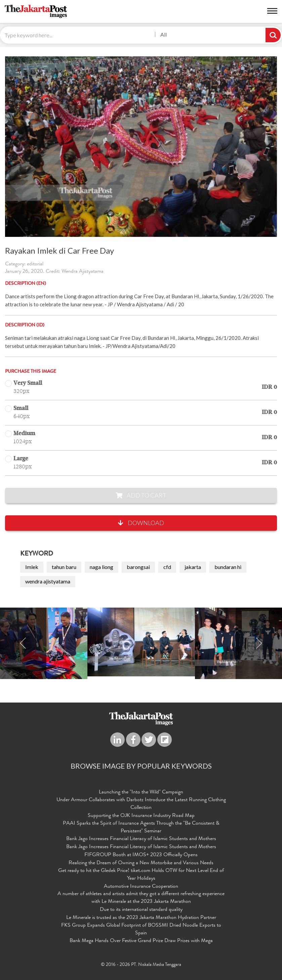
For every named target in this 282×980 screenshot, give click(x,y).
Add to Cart (141, 495)
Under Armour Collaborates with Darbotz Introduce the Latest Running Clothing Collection (141, 804)
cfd (167, 567)
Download (141, 523)
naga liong (102, 567)
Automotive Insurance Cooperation (141, 887)
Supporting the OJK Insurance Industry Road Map (141, 816)
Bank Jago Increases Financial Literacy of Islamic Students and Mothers (141, 839)
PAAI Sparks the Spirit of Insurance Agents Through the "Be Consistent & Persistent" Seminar (141, 828)
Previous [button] (23, 643)
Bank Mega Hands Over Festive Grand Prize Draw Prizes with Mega (141, 941)
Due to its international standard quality (141, 910)
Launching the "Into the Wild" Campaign (141, 792)
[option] (141, 642)
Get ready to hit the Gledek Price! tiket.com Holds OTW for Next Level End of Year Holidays (141, 875)
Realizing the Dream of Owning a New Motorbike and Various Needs (141, 863)
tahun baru (64, 567)
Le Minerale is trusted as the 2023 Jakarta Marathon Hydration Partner (141, 918)
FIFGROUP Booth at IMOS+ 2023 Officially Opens (141, 855)
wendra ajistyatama (48, 581)
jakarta (193, 567)
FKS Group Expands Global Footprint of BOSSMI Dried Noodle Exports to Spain (141, 930)
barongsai (138, 567)
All (164, 34)
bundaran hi (228, 567)
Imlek (32, 567)
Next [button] (259, 643)
